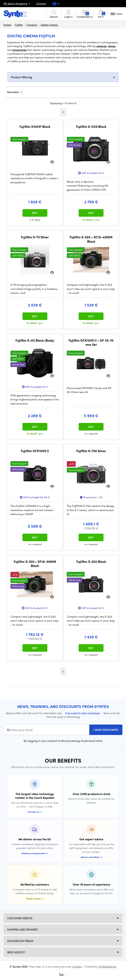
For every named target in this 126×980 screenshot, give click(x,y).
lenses (112, 46)
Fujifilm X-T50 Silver (91, 451)
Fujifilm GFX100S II (35, 451)
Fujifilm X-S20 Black (91, 562)
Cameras (32, 25)
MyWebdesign (108, 966)
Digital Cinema (49, 25)
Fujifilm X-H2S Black (91, 127)
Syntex (7, 25)
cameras (102, 46)
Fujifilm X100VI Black (35, 127)
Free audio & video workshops (83, 713)
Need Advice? (16, 952)
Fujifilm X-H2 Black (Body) (35, 340)
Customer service (20, 918)
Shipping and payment (22, 930)
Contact (41, 3)
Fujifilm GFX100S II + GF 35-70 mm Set (91, 342)
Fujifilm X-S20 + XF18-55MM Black (35, 564)
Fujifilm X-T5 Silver (35, 237)
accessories (20, 50)
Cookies (77, 966)
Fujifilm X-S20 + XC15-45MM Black (91, 239)
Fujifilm (19, 25)
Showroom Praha (20, 941)
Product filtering (22, 77)
